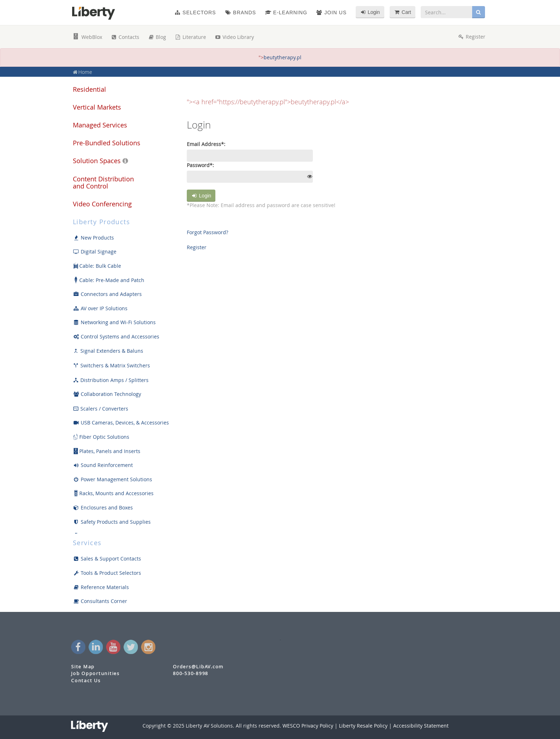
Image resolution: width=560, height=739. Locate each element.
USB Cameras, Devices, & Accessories (121, 423)
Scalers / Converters (101, 409)
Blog (157, 37)
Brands (241, 12)
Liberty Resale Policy (363, 726)
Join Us (331, 12)
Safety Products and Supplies (112, 522)
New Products (93, 238)
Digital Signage (95, 252)
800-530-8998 (191, 673)
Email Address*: (206, 144)
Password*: (200, 165)
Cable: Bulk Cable (97, 266)
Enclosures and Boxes (103, 507)
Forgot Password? (207, 232)
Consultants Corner (100, 601)
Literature (190, 37)
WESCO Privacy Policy (308, 726)
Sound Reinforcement (103, 465)
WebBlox (87, 37)
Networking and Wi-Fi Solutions (114, 322)
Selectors (195, 12)
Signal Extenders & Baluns (108, 351)
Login (201, 196)
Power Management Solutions (112, 479)
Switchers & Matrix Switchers (111, 365)
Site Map (83, 667)
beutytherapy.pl (282, 57)
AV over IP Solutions (100, 308)
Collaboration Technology (107, 394)
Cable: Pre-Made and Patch (109, 280)
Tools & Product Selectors (107, 573)
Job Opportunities (95, 673)
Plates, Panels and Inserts (107, 451)
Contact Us (86, 681)
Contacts (125, 37)
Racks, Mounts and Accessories (113, 493)
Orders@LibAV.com (198, 667)
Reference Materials (101, 587)
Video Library (234, 37)
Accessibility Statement (421, 726)
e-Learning (286, 12)
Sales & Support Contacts (107, 559)
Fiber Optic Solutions (101, 437)
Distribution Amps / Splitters (111, 380)
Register (197, 247)
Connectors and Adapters (107, 294)
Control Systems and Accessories (116, 336)
